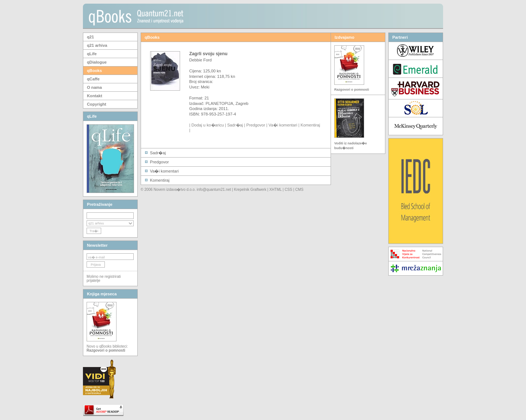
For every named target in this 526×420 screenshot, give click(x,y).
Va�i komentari (283, 125)
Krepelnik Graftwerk (250, 190)
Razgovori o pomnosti (352, 90)
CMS (299, 190)
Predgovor (256, 125)
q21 (90, 37)
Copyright (97, 104)
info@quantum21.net (214, 190)
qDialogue (97, 62)
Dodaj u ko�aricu (208, 125)
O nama (94, 87)
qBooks (94, 71)
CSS (288, 190)
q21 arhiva (97, 45)
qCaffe (93, 79)
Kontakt (95, 96)
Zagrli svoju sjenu (208, 54)
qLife (92, 54)
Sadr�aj (235, 125)
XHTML (275, 190)
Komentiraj (310, 125)
